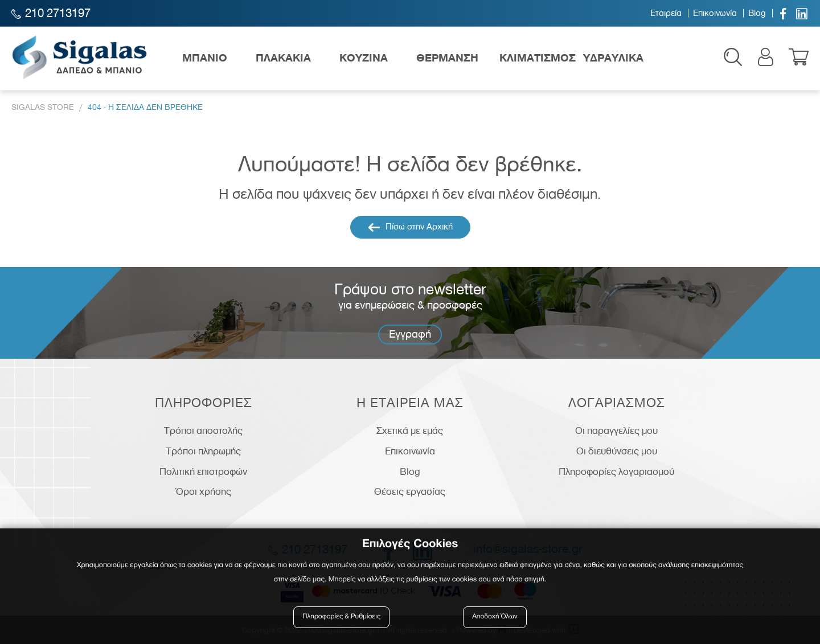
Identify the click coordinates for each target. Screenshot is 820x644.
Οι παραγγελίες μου (616, 430)
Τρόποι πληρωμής (203, 451)
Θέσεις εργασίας (410, 491)
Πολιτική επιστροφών (203, 471)
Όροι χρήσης (204, 491)
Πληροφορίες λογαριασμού (616, 471)
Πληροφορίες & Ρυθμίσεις (341, 617)
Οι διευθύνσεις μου (617, 451)
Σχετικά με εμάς (410, 430)
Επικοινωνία (715, 13)
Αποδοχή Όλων (495, 617)
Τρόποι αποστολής (203, 430)
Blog (757, 13)
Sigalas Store (43, 107)
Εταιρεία (666, 13)
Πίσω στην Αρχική (410, 227)
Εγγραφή (410, 334)
